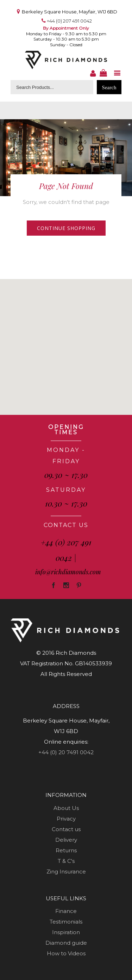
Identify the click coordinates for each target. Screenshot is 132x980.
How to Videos (66, 953)
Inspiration (66, 932)
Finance (66, 911)
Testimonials (66, 922)
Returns (66, 850)
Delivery (66, 840)
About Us (66, 808)
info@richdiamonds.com (68, 572)
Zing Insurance (66, 872)
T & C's (66, 861)
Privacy (66, 819)
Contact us (66, 829)
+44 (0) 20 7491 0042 (66, 752)
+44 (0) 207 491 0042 (69, 21)
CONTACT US (66, 525)
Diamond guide (66, 943)
